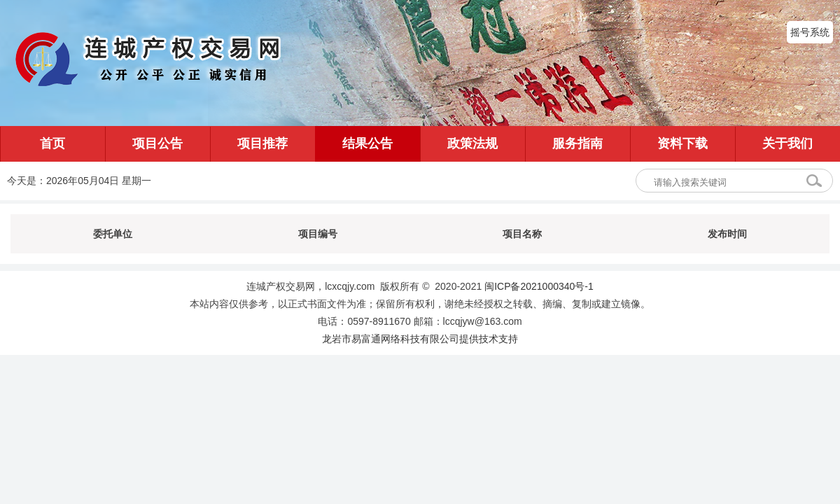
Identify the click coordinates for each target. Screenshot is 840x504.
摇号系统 (810, 32)
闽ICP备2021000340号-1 (539, 286)
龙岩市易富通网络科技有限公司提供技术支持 (420, 339)
